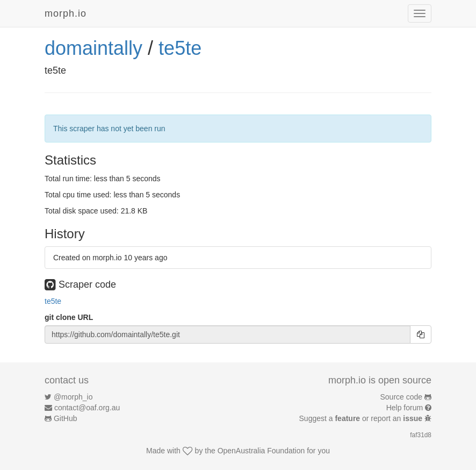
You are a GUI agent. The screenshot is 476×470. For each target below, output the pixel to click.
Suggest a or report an (362, 418)
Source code (402, 397)
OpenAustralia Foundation (261, 451)
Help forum (405, 408)
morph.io (66, 13)
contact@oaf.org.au (87, 408)
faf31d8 (421, 435)
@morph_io (73, 397)
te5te (180, 48)
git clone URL (69, 317)
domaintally (93, 48)
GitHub (66, 418)
